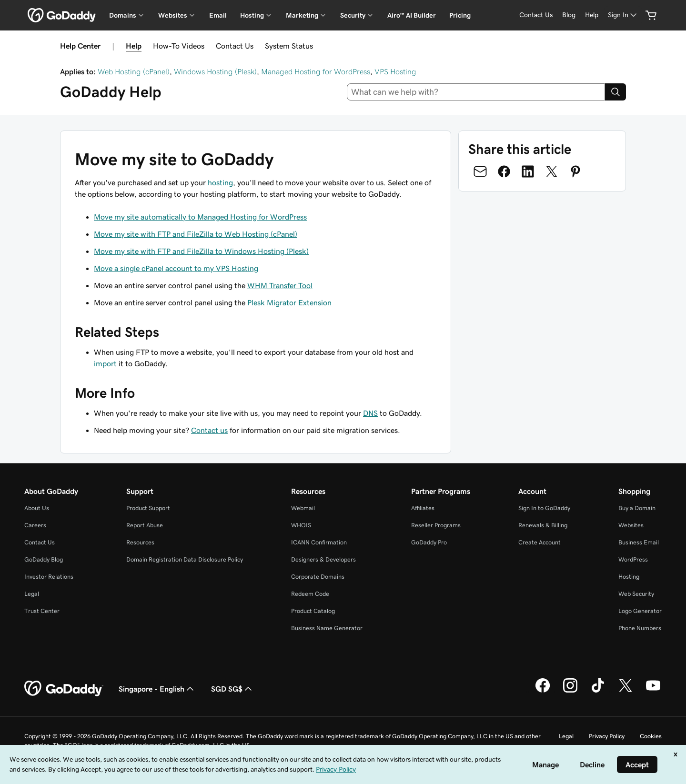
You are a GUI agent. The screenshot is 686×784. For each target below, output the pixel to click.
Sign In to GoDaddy (544, 508)
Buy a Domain (637, 508)
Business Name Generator (327, 628)
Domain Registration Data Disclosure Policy (185, 559)
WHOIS (301, 525)
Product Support (148, 508)
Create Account (540, 542)
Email (218, 15)
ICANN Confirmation (319, 542)
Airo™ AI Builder (412, 15)
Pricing (460, 15)
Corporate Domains (318, 577)
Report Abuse (145, 525)
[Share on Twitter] (552, 171)
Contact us (209, 430)
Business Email (639, 542)
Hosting (629, 577)
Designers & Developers (323, 559)
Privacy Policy (607, 736)
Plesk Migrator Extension (289, 302)
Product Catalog (313, 611)
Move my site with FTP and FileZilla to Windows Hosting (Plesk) (201, 251)
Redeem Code (310, 594)
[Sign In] (623, 15)
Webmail (303, 508)
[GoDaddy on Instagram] (570, 691)
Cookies (651, 736)
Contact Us (235, 46)
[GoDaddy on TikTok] (598, 691)
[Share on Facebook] (504, 171)
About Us (37, 508)
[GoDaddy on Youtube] (653, 691)
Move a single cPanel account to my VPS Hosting (176, 268)
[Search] (615, 92)
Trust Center (42, 611)
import (105, 363)
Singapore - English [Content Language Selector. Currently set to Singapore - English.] (157, 689)
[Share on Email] (480, 171)
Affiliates (423, 508)
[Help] (592, 15)
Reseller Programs (436, 525)
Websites (631, 525)
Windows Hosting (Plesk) (215, 71)
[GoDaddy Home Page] (64, 689)
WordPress (633, 559)
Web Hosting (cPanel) (134, 71)
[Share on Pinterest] (575, 171)
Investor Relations (49, 577)
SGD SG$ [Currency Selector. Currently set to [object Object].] (232, 689)
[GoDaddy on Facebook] (543, 691)
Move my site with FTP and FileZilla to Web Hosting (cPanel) (196, 234)
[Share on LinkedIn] (528, 171)
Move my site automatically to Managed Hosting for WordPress (200, 217)
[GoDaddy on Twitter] (625, 691)
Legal (32, 594)
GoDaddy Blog (44, 559)
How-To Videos (179, 46)
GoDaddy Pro (429, 542)
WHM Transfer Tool (280, 285)
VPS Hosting (395, 71)
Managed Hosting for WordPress (316, 71)
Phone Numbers (640, 628)
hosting (220, 182)
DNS (370, 413)
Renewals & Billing (543, 525)
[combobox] (476, 92)
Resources (140, 542)
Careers (35, 525)
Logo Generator (640, 611)
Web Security (636, 594)
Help (134, 46)
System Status (289, 46)
